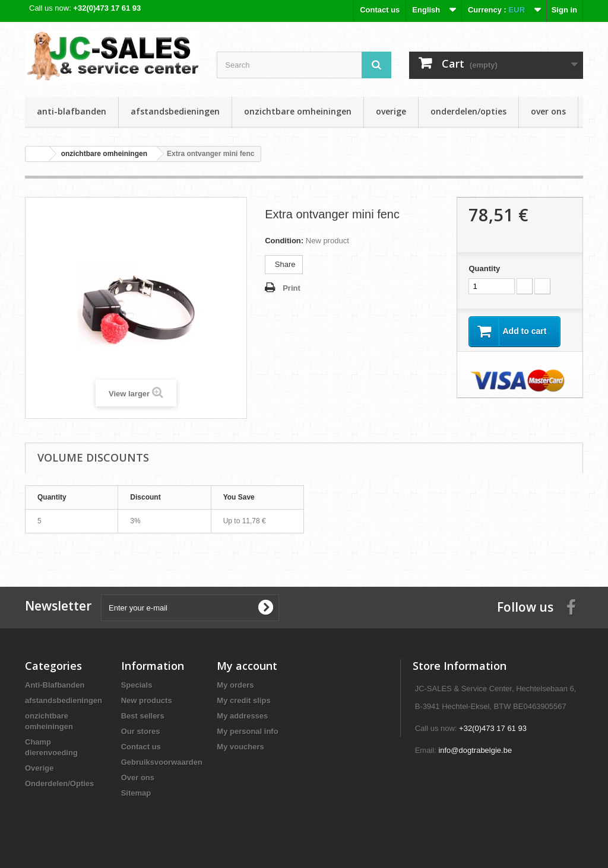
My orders (235, 685)
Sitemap (136, 793)
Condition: (284, 241)
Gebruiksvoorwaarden (162, 762)
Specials (137, 685)
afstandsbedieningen (175, 111)
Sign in (564, 10)
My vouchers (240, 747)
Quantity (484, 268)
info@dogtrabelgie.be (475, 750)
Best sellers (143, 716)
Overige (391, 111)
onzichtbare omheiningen (298, 111)
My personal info (247, 731)
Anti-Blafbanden (72, 111)
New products (147, 700)
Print (292, 288)
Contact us (380, 10)
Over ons (548, 111)
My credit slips (243, 700)
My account (247, 666)
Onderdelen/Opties (468, 111)
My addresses (242, 716)
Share (284, 264)
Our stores (141, 731)
